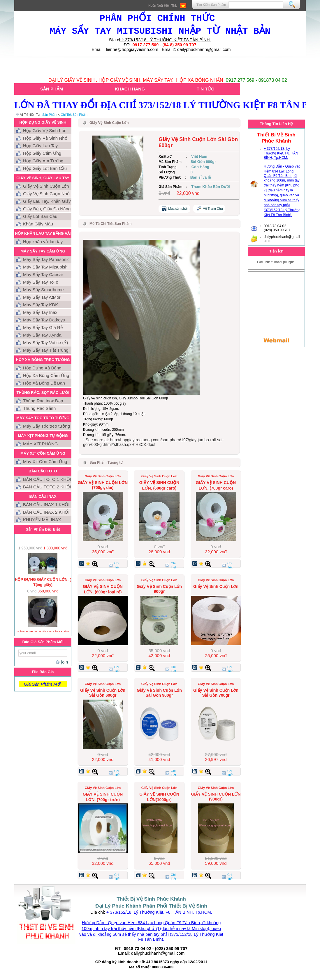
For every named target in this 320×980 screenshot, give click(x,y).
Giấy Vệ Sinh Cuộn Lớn (46, 186)
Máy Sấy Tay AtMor (42, 297)
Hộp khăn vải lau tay (43, 242)
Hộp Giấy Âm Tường (43, 161)
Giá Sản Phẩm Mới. (43, 684)
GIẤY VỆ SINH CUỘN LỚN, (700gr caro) (216, 485)
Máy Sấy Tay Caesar (43, 274)
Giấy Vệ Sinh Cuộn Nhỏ (46, 194)
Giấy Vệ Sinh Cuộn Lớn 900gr (159, 589)
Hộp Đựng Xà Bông (42, 368)
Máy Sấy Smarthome (43, 290)
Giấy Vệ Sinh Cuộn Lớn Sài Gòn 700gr (216, 693)
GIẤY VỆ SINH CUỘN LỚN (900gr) (216, 797)
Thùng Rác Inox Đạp (43, 401)
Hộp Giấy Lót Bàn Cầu (45, 168)
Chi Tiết (117, 565)
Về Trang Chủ (213, 209)
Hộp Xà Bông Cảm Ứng (46, 375)
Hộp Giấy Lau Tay (40, 146)
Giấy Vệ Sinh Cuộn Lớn (216, 586)
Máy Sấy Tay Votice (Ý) (45, 343)
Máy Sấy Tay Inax (40, 312)
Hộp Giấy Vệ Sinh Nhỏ (45, 138)
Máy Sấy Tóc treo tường (46, 426)
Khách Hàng (130, 89)
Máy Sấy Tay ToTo (41, 282)
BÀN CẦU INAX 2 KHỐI (46, 512)
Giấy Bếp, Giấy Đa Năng (47, 209)
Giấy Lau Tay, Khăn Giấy (47, 201)
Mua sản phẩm (179, 209)
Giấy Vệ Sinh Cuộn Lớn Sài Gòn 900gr (159, 693)
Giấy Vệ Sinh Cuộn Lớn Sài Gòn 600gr (103, 693)
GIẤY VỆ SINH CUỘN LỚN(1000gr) (159, 797)
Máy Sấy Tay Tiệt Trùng (46, 350)
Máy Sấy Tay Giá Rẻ (43, 327)
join (64, 662)
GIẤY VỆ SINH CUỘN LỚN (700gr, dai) (103, 485)
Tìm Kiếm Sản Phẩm (211, 5)
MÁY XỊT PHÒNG (40, 444)
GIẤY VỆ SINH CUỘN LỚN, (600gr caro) (159, 485)
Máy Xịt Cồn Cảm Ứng (45, 461)
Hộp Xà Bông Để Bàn (44, 383)
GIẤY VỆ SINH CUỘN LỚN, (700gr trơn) (103, 797)
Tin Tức (205, 89)
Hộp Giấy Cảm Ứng (42, 153)
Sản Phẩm (52, 89)
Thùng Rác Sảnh (39, 408)
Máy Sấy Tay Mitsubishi (46, 267)
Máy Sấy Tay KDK (41, 305)
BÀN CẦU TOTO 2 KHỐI (47, 487)
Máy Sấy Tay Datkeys (44, 320)
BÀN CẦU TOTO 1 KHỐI (47, 479)
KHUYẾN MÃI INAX (42, 520)
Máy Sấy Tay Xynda (42, 335)
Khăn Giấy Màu (38, 224)
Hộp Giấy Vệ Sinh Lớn (45, 130)
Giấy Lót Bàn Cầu (40, 216)
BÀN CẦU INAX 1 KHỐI (46, 505)
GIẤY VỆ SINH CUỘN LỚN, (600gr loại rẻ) (103, 589)
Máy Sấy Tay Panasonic (46, 259)
